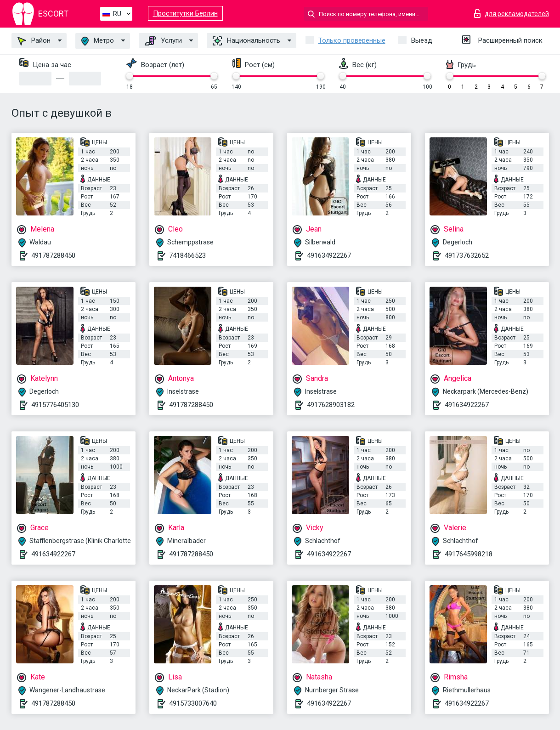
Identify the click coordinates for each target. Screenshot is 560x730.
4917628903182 (331, 405)
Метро (98, 41)
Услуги (163, 41)
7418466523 (187, 255)
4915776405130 (55, 405)
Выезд (422, 40)
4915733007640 (193, 703)
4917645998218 (469, 554)
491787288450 (53, 255)
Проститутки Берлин (185, 13)
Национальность (246, 41)
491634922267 (329, 255)
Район (34, 41)
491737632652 (467, 255)
